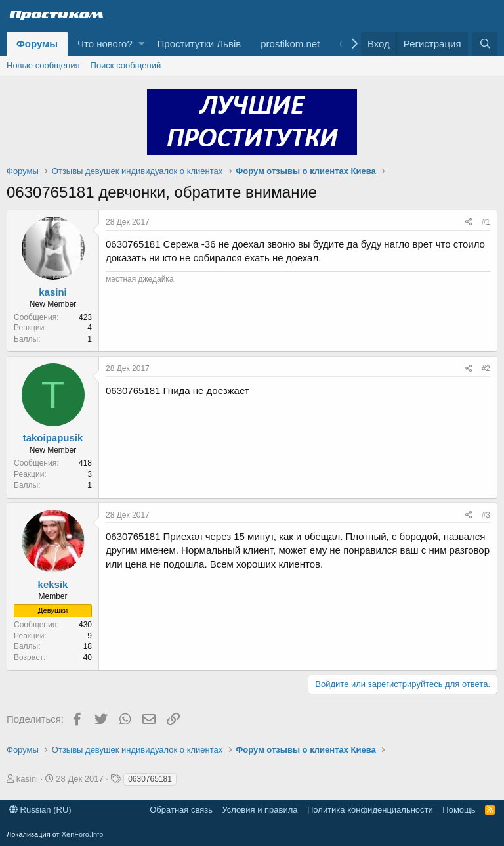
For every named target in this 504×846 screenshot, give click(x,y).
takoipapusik (53, 438)
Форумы (37, 44)
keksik (53, 584)
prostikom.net (290, 44)
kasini (53, 292)
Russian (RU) (40, 810)
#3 (486, 515)
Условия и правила (260, 810)
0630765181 (150, 779)
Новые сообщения (43, 65)
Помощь (459, 810)
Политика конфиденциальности (370, 810)
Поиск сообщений (126, 65)
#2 (486, 368)
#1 (486, 222)
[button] (141, 44)
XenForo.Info (83, 834)
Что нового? (105, 44)
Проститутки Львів (199, 44)
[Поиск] (485, 44)
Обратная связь (181, 810)
